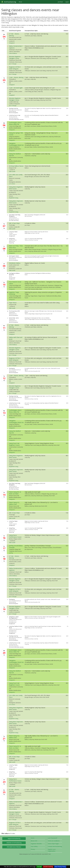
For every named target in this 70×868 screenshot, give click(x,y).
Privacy (33, 849)
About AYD (34, 841)
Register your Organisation (52, 850)
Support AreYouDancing (14, 839)
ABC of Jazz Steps (14, 223)
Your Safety (34, 846)
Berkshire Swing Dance (14, 113)
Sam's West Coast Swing (14, 220)
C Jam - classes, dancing (16, 77)
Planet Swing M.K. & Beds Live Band (15, 493)
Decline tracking (48, 867)
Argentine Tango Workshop (14, 293)
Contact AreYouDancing (55, 846)
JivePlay (11, 553)
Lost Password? (52, 838)
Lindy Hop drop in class (15, 115)
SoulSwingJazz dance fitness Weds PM (15, 123)
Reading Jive (12, 368)
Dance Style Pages (53, 844)
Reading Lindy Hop (14, 108)
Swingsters (12, 130)
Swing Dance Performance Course (15, 536)
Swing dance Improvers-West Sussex (16, 202)
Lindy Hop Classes (13, 232)
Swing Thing (12, 239)
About (20, 2)
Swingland (12, 43)
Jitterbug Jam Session (14, 256)
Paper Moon (13, 303)
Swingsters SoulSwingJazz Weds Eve (16, 144)
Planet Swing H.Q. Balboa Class (14, 503)
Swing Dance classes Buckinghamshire (14, 617)
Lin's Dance (12, 184)
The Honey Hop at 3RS (14, 311)
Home (33, 838)
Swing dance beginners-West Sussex (16, 188)
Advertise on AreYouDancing (14, 843)
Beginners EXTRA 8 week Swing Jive (15, 68)
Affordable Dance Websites (14, 847)
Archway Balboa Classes (16, 166)
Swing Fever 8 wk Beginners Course (14, 444)
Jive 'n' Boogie (13, 64)
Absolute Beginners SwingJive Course (15, 57)
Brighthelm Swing (14, 198)
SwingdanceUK (12, 236)
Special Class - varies (14, 318)
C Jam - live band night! (16, 88)
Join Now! (60, 2)
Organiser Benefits (36, 844)
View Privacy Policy (60, 867)
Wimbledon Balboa (15, 263)
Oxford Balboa (13, 53)
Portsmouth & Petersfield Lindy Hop (16, 120)
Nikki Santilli (12, 171)
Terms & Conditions (54, 841)
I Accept (39, 867)
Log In (67, 2)
